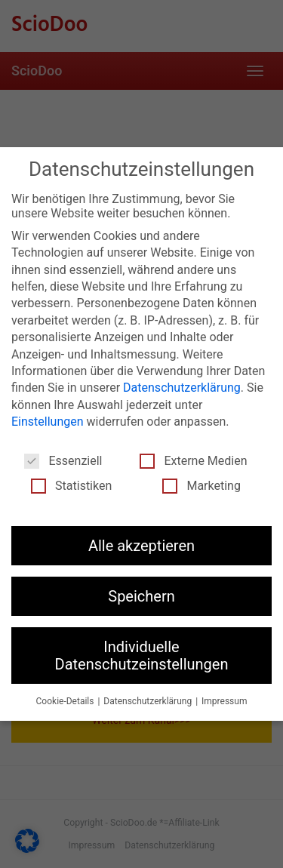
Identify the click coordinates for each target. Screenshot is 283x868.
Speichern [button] (141, 596)
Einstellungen (48, 422)
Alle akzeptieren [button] (141, 545)
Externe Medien (193, 460)
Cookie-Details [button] (66, 701)
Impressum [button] (224, 701)
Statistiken (71, 485)
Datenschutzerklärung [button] (149, 701)
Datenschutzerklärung (182, 388)
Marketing (201, 485)
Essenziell (63, 460)
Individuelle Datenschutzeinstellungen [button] (142, 655)
